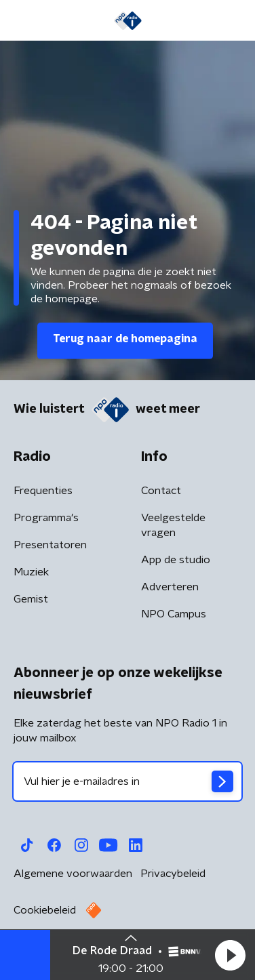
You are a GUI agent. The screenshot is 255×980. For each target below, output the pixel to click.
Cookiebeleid (45, 910)
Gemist (31, 599)
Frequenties (43, 491)
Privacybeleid (173, 874)
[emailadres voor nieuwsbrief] (127, 781)
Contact (161, 491)
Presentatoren (50, 545)
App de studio (176, 560)
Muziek (31, 572)
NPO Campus (174, 614)
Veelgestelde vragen (173, 525)
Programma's (46, 518)
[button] (230, 955)
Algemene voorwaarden (73, 874)
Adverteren (170, 587)
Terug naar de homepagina (125, 339)
